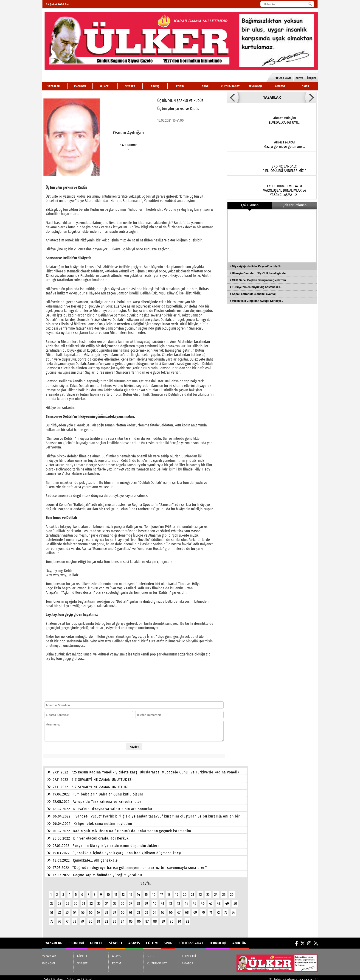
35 (115, 901)
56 (91, 910)
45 (195, 901)
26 (232, 892)
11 (116, 892)
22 (200, 892)
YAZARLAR (54, 86)
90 (172, 919)
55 (83, 910)
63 (146, 910)
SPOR (205, 86)
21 (193, 892)
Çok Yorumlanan (295, 205)
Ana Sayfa (283, 78)
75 (52, 919)
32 (91, 901)
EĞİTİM (180, 86)
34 (107, 901)
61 (131, 910)
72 (218, 910)
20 (185, 892)
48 (219, 901)
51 (52, 910)
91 (180, 919)
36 (123, 901)
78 (75, 919)
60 (123, 910)
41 (162, 901)
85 (131, 919)
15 (146, 892)
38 (138, 901)
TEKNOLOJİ (255, 86)
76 (59, 919)
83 (114, 919)
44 (186, 901)
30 (76, 901)
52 (59, 910)
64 (155, 910)
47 (211, 901)
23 (208, 892)
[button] (233, 97)
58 (106, 910)
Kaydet (134, 744)
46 (203, 901)
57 (99, 910)
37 (131, 901)
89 (163, 919)
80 (90, 919)
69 (195, 910)
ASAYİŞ (155, 86)
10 (108, 892)
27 (52, 901)
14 (138, 892)
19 (177, 892)
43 (178, 901)
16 (154, 892)
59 (114, 910)
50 (235, 901)
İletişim (312, 78)
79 (82, 919)
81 (98, 919)
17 (161, 892)
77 (67, 919)
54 (75, 910)
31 (83, 901)
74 (233, 910)
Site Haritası (54, 976)
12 (123, 892)
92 (187, 919)
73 (226, 910)
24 (216, 892)
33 (99, 901)
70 (203, 910)
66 (171, 910)
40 (155, 901)
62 (138, 910)
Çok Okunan (250, 205)
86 (139, 919)
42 (170, 901)
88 (155, 919)
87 (147, 919)
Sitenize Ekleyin (80, 976)
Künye (299, 78)
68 (187, 910)
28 (60, 901)
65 (163, 910)
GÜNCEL (105, 86)
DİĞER (305, 86)
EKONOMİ (80, 86)
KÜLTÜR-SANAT (230, 86)
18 (169, 892)
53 (67, 910)
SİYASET (130, 86)
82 (106, 919)
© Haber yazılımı (294, 976)
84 (123, 919)
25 (224, 892)
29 (68, 901)
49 (227, 901)
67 (179, 910)
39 (146, 901)
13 (131, 892)
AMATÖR (280, 86)
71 (211, 910)
